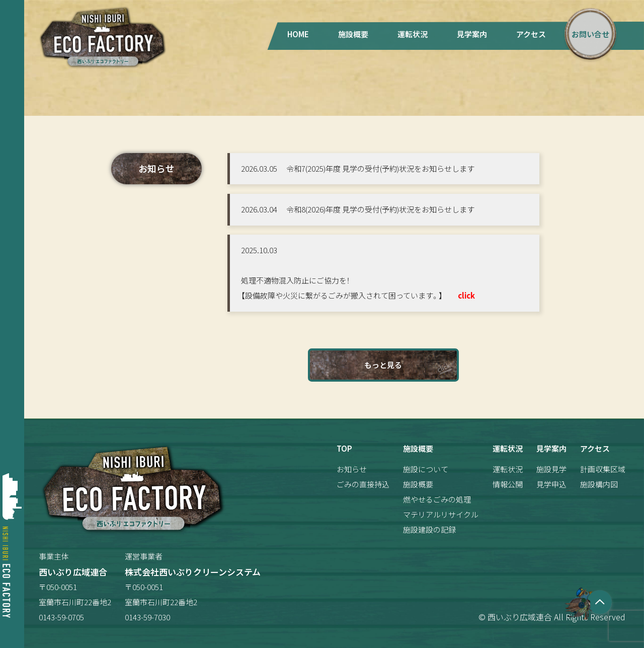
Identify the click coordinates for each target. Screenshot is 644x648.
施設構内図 (599, 484)
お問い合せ (590, 34)
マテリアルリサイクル (441, 514)
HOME (298, 34)
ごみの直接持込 (363, 484)
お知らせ (352, 469)
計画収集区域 (603, 469)
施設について (426, 469)
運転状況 (413, 34)
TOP (344, 448)
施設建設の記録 (429, 529)
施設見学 (551, 469)
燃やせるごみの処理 (437, 499)
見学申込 (551, 484)
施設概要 (353, 34)
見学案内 (472, 34)
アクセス (531, 34)
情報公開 (508, 484)
